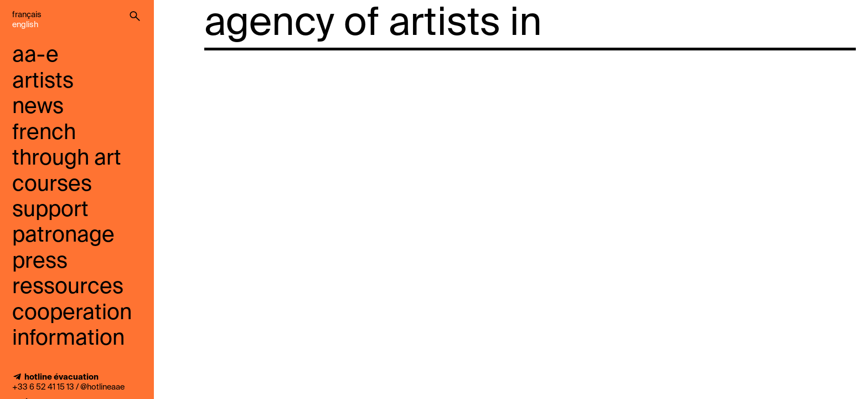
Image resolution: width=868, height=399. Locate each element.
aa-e (35, 56)
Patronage (63, 236)
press (40, 262)
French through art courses (67, 159)
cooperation (72, 313)
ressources (68, 287)
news (38, 107)
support (50, 210)
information (68, 339)
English (25, 25)
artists (43, 82)
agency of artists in (373, 24)
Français (27, 15)
